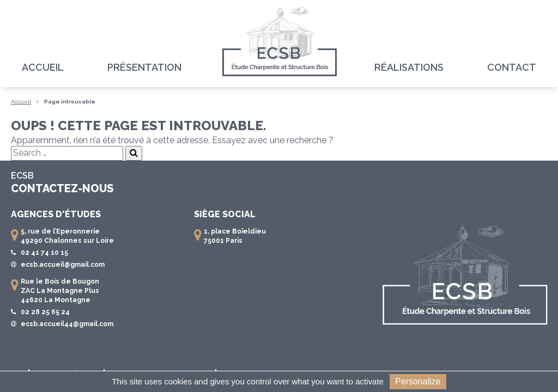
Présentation (144, 67)
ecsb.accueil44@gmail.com (67, 324)
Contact (512, 67)
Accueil (43, 67)
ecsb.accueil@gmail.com (63, 265)
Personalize (418, 381)
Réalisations (409, 67)
